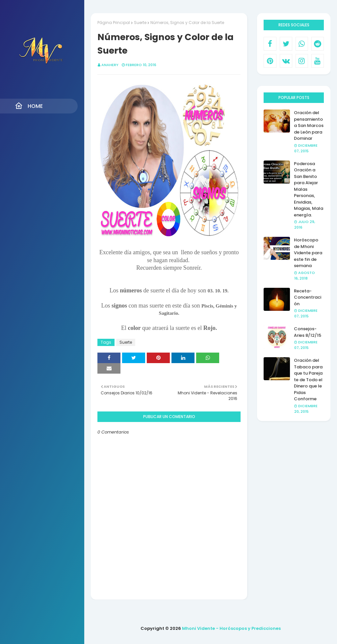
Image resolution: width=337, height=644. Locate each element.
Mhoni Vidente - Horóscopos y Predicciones (231, 628)
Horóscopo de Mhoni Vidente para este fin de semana (308, 253)
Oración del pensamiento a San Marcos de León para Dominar (309, 125)
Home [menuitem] (29, 106)
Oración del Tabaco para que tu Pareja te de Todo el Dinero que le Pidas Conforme (308, 380)
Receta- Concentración (308, 297)
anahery (110, 65)
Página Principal (114, 23)
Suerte (140, 23)
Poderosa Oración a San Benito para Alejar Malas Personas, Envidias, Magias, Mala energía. (309, 189)
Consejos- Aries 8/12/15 (308, 332)
